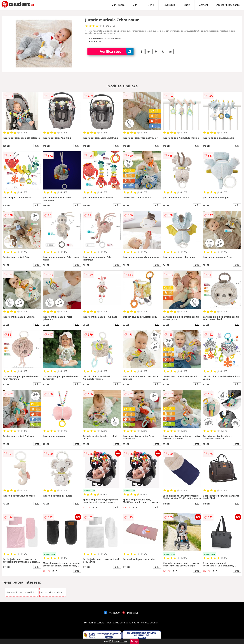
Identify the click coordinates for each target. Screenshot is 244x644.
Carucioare (118, 5)
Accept (135, 641)
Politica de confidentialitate (123, 623)
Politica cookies (150, 623)
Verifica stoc (117, 51)
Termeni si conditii (95, 623)
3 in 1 (151, 5)
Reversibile (169, 5)
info (37, 146)
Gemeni (203, 5)
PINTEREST (130, 613)
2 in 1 (136, 5)
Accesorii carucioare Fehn (21, 592)
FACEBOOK (112, 613)
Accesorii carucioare (228, 5)
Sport (187, 5)
